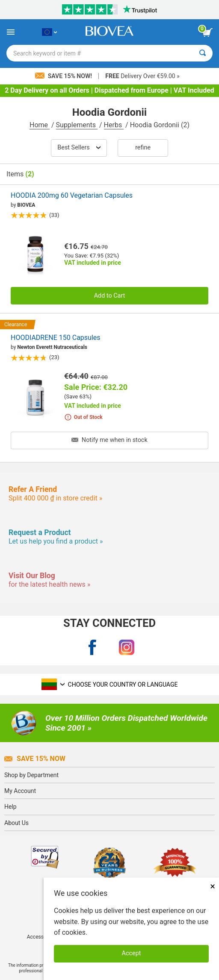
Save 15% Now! (64, 76)
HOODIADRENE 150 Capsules (56, 338)
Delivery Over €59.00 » (142, 76)
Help (10, 807)
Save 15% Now (35, 759)
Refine (143, 148)
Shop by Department (31, 775)
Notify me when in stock (109, 440)
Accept (132, 953)
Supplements (77, 125)
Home (40, 125)
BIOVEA (26, 205)
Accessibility (41, 937)
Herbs (114, 125)
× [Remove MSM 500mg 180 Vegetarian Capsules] (213, 886)
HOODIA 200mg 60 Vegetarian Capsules (72, 195)
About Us (16, 823)
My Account (20, 791)
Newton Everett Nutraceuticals (52, 347)
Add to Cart (110, 296)
